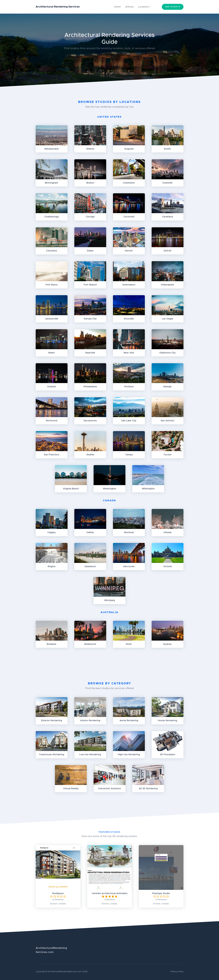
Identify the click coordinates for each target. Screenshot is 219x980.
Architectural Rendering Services (58, 7)
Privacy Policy (177, 972)
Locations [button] (144, 7)
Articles (129, 7)
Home (117, 7)
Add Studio (173, 7)
